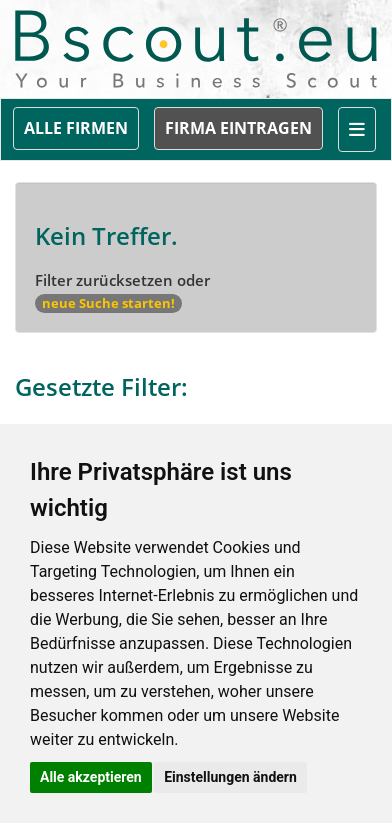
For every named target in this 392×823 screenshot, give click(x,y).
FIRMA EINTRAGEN (238, 128)
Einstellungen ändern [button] (230, 777)
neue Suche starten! (108, 303)
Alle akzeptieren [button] (91, 777)
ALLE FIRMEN (76, 128)
